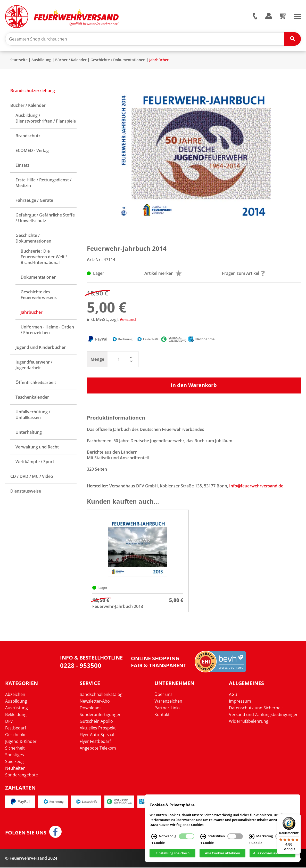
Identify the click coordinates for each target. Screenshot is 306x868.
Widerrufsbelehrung (249, 722)
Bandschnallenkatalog (101, 695)
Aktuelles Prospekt (98, 728)
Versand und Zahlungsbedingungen (264, 715)
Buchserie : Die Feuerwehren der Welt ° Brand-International (44, 257)
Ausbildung (41, 60)
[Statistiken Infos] (203, 837)
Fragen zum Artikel (243, 274)
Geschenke (16, 735)
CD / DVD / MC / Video (32, 477)
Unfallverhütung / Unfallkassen (33, 415)
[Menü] (298, 817)
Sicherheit (15, 749)
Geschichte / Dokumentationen (118, 60)
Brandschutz (28, 136)
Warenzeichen (168, 702)
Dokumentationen (39, 278)
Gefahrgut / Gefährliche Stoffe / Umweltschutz (45, 218)
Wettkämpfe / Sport (35, 462)
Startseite (19, 60)
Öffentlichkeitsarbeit (36, 383)
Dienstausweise (26, 492)
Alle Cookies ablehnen (222, 853)
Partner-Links (167, 708)
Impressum (240, 702)
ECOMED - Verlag (32, 151)
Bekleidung (16, 715)
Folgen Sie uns (26, 833)
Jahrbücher (159, 60)
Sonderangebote (22, 775)
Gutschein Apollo (96, 722)
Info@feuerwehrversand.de (256, 486)
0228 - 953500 (81, 666)
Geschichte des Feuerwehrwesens (39, 295)
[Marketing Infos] (252, 837)
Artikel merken (163, 274)
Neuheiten (15, 769)
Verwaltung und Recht (37, 447)
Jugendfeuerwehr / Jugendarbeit (34, 365)
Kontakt (162, 715)
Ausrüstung (16, 708)
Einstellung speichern (173, 853)
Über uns (163, 695)
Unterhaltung (29, 433)
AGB (233, 695)
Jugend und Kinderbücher (41, 348)
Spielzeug (14, 762)
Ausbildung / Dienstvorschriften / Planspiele (46, 119)
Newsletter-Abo (95, 702)
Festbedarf (16, 728)
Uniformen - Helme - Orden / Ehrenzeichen (47, 330)
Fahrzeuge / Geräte (34, 201)
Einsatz (22, 166)
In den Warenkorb (194, 386)
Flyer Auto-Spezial (97, 735)
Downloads (91, 708)
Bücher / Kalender (71, 60)
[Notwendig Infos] (154, 837)
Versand (128, 320)
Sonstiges (15, 755)
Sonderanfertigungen (101, 715)
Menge (97, 360)
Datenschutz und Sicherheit (256, 708)
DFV (9, 722)
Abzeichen (15, 695)
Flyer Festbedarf (95, 742)
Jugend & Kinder (21, 742)
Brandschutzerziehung (33, 91)
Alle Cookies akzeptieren (273, 853)
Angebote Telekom (98, 749)
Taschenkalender (32, 398)
